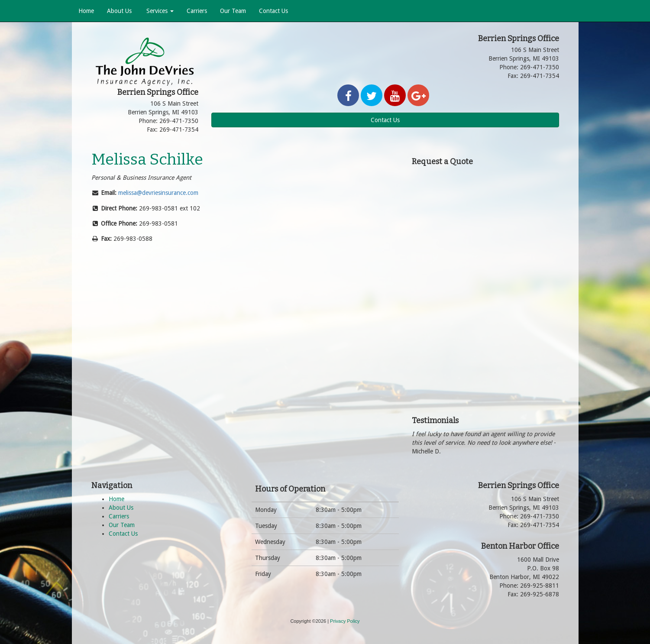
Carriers (197, 11)
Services (159, 11)
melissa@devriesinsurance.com (158, 193)
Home (86, 11)
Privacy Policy (345, 621)
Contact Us (273, 11)
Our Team (233, 11)
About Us (119, 11)
